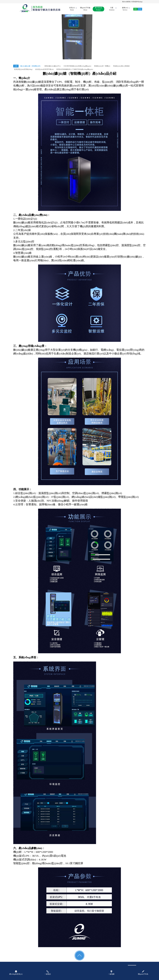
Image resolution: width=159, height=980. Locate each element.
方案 (112, 9)
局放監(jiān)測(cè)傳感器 (121, 66)
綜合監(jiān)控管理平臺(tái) (44, 69)
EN (136, 9)
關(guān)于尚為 (85, 9)
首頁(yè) (72, 9)
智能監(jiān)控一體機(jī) (102, 66)
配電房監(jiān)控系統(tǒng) (23, 69)
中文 (140, 9)
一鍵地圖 (111, 973)
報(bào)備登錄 (126, 2)
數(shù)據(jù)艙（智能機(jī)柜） (31, 66)
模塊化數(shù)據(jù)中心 (53, 66)
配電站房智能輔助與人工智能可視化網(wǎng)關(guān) (75, 69)
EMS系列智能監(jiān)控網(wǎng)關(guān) (77, 66)
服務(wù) (125, 9)
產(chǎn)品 (98, 9)
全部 (16, 66)
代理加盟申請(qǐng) (137, 2)
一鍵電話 (48, 973)
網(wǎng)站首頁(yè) (16, 973)
